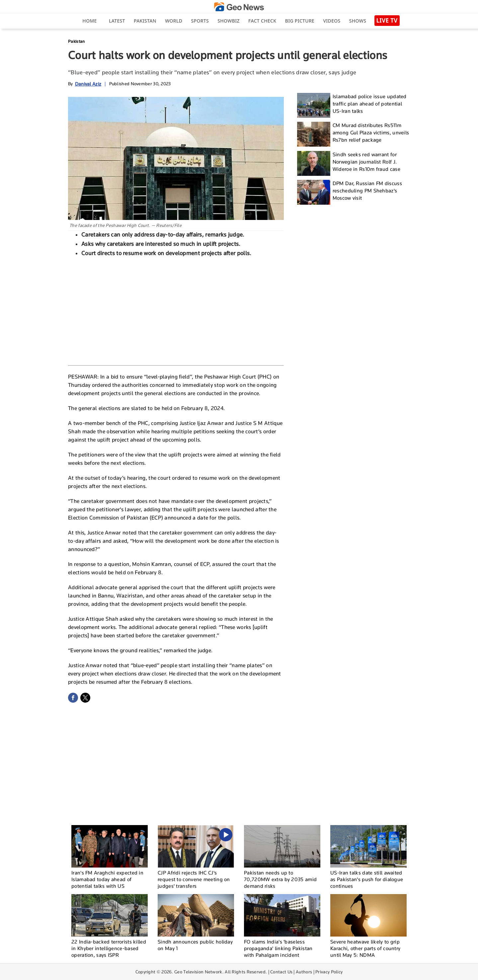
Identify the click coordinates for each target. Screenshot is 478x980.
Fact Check (262, 21)
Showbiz (228, 21)
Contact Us (281, 972)
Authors (304, 972)
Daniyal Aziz (88, 84)
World (174, 21)
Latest (117, 21)
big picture (300, 21)
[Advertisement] (176, 310)
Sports (200, 21)
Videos (332, 21)
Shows (358, 21)
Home (89, 21)
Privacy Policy (329, 972)
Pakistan (145, 21)
